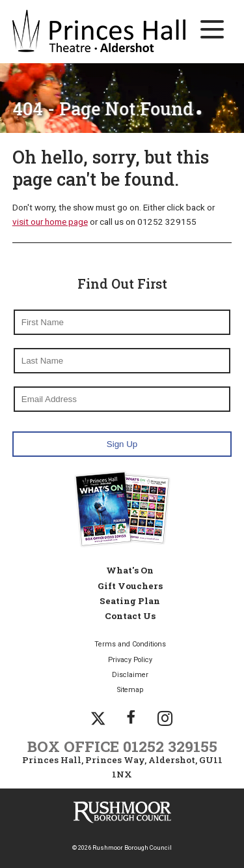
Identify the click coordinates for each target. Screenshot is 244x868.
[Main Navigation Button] (212, 29)
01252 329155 (170, 746)
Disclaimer (130, 675)
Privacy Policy (130, 660)
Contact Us (130, 616)
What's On (130, 570)
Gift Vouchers (130, 586)
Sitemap (130, 690)
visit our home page (50, 222)
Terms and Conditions (130, 644)
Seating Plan (130, 601)
